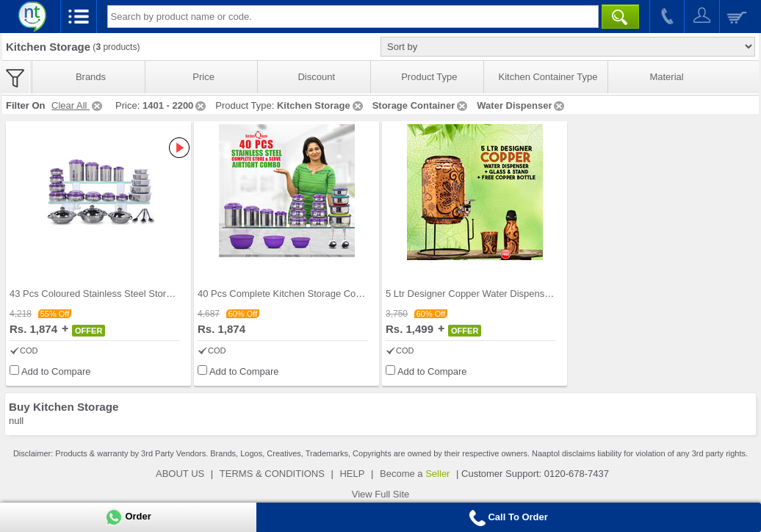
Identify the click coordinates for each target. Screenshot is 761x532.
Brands (91, 77)
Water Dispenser (522, 105)
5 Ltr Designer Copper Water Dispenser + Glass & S (496, 294)
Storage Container (421, 105)
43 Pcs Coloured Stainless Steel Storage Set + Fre (117, 294)
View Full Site (381, 494)
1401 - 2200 (175, 105)
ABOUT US (180, 474)
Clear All (78, 105)
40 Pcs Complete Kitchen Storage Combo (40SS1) (305, 294)
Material (666, 77)
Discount (316, 77)
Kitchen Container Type (548, 77)
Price (203, 77)
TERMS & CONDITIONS (272, 474)
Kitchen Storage (321, 105)
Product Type (429, 77)
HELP (352, 474)
